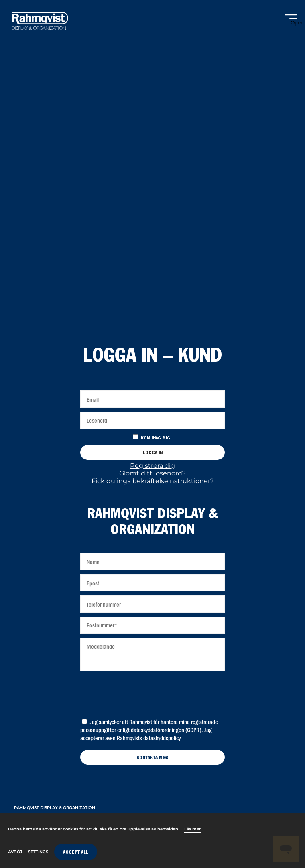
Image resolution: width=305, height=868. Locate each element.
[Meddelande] (152, 655)
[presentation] (152, 692)
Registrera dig (152, 466)
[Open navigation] (291, 20)
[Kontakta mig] (152, 757)
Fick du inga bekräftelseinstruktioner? (153, 481)
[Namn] (152, 561)
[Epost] (152, 583)
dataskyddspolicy (162, 738)
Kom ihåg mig (156, 438)
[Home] (40, 22)
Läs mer (192, 829)
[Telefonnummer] (152, 604)
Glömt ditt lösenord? (152, 473)
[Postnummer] (152, 625)
